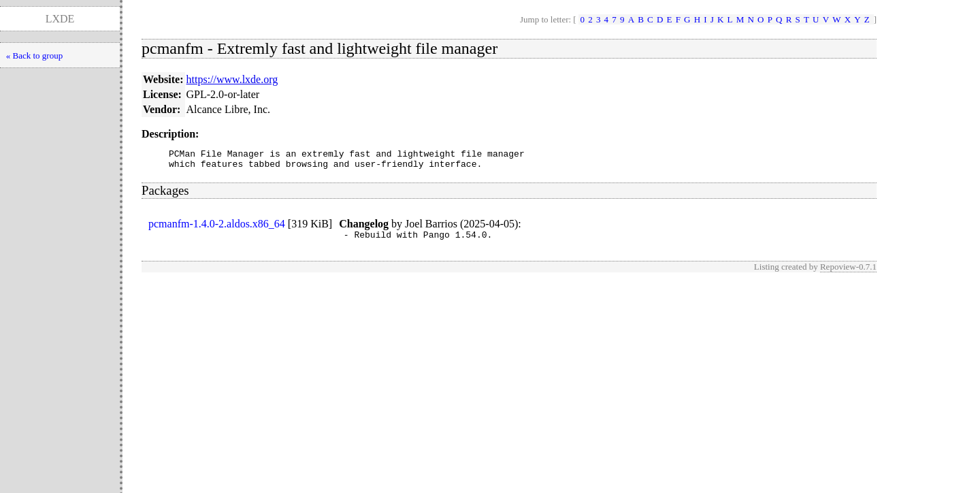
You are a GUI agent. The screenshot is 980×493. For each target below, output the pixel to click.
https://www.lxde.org (232, 79)
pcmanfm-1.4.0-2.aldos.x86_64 (217, 228)
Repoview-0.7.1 (848, 273)
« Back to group (34, 55)
